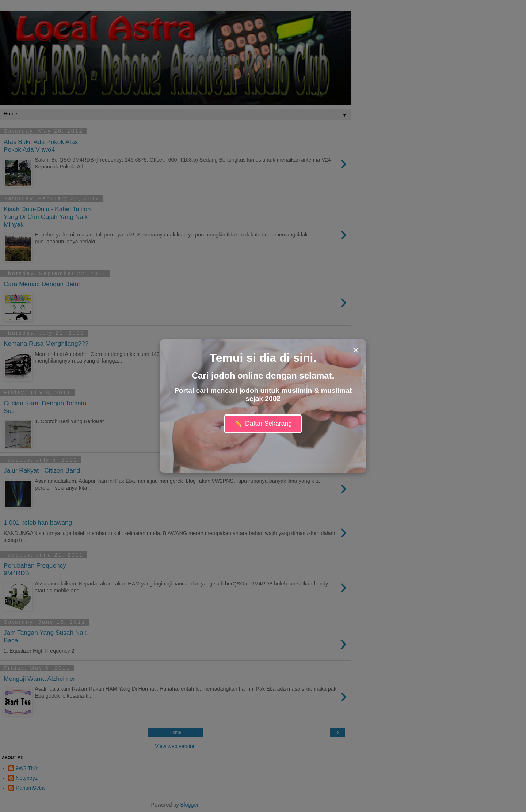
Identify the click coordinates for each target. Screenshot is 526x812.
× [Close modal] (356, 350)
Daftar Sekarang (263, 424)
